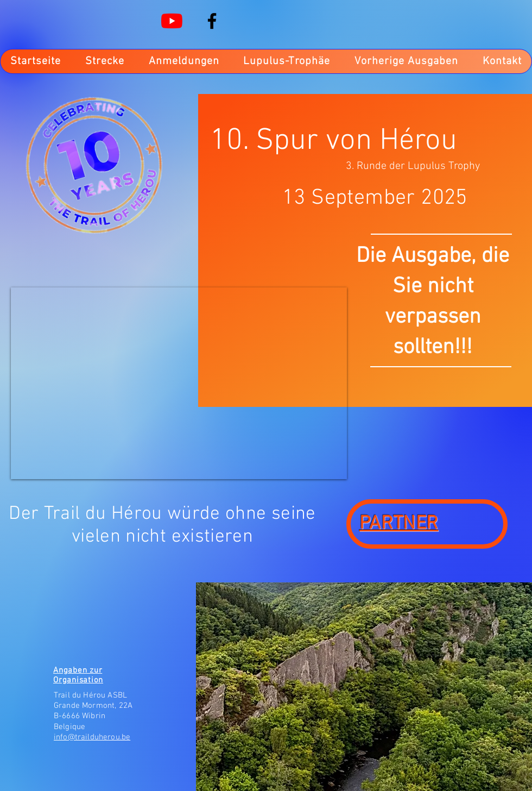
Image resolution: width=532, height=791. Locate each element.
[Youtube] (172, 21)
